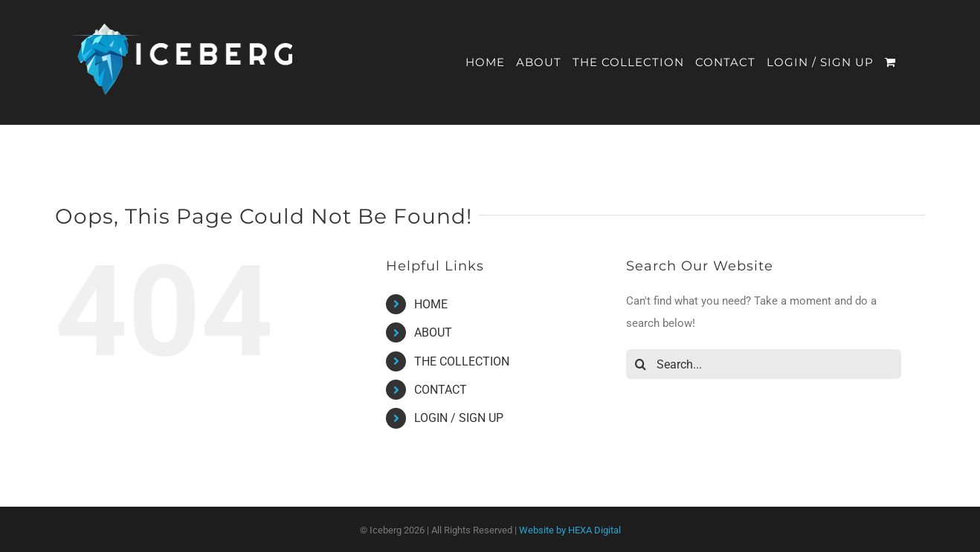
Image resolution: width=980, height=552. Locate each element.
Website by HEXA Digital (570, 530)
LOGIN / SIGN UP (459, 418)
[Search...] (764, 364)
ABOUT (433, 332)
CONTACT (441, 390)
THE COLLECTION (462, 361)
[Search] (641, 364)
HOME (431, 304)
